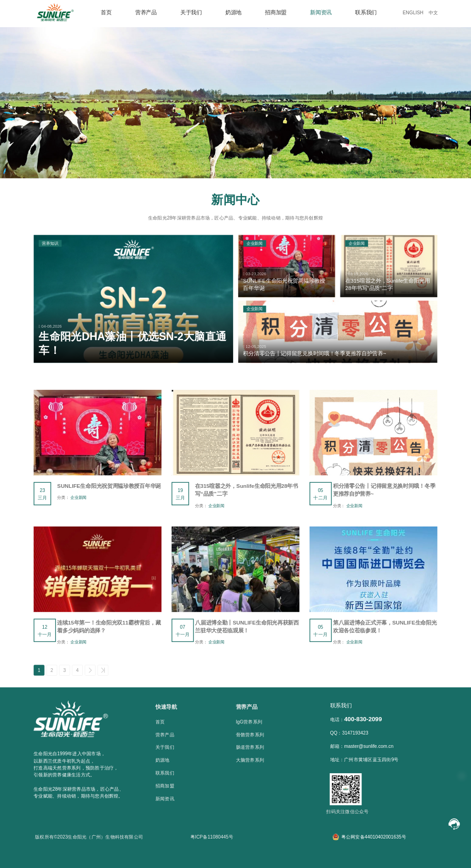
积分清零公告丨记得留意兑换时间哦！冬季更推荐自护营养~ (384, 490)
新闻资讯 (321, 12)
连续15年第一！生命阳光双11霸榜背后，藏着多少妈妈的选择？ (109, 627)
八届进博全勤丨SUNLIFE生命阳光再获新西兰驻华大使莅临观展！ (247, 627)
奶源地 (233, 12)
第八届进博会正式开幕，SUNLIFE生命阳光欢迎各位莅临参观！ (385, 627)
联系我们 (366, 12)
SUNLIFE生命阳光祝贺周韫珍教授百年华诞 (109, 486)
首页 (106, 12)
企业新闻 (78, 498)
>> (103, 671)
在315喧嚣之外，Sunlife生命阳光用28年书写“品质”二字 (247, 490)
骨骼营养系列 (250, 735)
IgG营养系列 (249, 722)
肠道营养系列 (250, 747)
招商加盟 (276, 12)
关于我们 (191, 12)
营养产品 (146, 12)
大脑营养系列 (250, 760)
